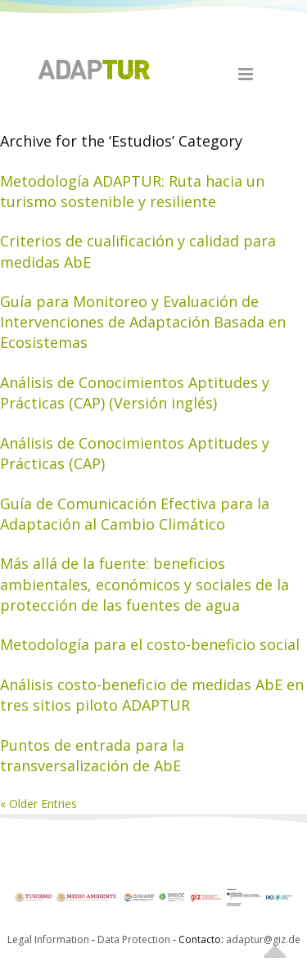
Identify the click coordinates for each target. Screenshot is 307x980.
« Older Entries (38, 804)
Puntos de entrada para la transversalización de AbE (92, 755)
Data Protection (135, 939)
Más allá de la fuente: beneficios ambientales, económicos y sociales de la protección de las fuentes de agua (144, 584)
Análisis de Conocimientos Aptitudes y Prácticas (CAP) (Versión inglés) (135, 393)
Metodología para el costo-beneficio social (150, 644)
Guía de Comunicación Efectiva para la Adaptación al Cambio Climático (135, 514)
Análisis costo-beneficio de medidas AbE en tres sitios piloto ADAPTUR (152, 695)
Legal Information (48, 939)
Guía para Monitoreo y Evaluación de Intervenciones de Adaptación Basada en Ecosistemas (143, 322)
